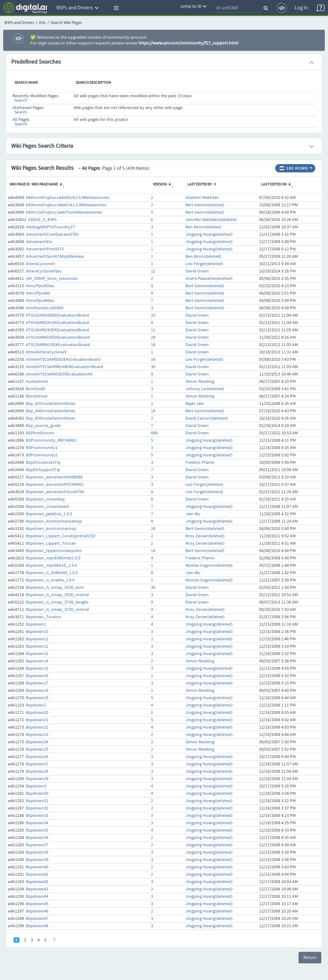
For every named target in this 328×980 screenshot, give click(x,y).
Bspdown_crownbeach (48, 507)
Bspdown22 (37, 727)
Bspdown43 (37, 889)
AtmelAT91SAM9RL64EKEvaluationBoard (65, 367)
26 (153, 529)
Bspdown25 (37, 749)
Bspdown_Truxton (44, 617)
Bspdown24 (37, 742)
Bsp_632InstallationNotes (51, 404)
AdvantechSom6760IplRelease (55, 257)
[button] (115, 8)
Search (21, 100)
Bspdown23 (37, 735)
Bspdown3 (36, 786)
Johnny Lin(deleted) (205, 389)
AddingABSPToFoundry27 (50, 227)
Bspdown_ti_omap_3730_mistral (57, 610)
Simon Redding (200, 382)
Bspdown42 (37, 882)
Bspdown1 (36, 624)
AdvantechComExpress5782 (52, 234)
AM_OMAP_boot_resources (52, 279)
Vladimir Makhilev (202, 198)
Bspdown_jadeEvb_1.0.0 (49, 514)
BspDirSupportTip (43, 470)
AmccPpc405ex (40, 286)
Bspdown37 (37, 845)
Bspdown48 (37, 926)
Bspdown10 (37, 632)
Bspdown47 (37, 919)
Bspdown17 (37, 683)
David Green (197, 271)
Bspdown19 (37, 698)
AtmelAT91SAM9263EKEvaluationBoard (63, 360)
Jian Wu (193, 514)
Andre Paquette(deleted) (209, 279)
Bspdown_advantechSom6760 (55, 492)
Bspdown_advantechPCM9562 (55, 485)
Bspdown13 (37, 654)
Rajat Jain (195, 404)
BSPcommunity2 (42, 455)
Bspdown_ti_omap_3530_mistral (57, 595)
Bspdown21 (37, 720)
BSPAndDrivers (40, 433)
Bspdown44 (37, 897)
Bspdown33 (37, 816)
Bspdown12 (37, 646)
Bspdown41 (37, 874)
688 (154, 433)
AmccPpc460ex (40, 301)
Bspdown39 (37, 860)
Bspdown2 (36, 705)
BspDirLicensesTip (43, 462)
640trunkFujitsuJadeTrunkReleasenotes (64, 212)
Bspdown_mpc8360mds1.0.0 (53, 558)
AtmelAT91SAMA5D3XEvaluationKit (59, 374)
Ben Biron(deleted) (203, 227)
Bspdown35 (37, 830)
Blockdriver (37, 396)
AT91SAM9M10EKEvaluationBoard (58, 345)
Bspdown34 (37, 823)
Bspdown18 (37, 691)
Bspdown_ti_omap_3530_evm (55, 588)
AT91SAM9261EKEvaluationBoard (57, 323)
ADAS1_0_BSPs (42, 220)
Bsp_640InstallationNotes (51, 411)
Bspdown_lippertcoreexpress (54, 551)
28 (153, 337)
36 (153, 588)
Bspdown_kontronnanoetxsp (54, 521)
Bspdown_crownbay (45, 499)
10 (153, 315)
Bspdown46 (37, 911)
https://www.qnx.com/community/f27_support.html (188, 43)
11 (153, 330)
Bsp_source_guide (43, 426)
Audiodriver (37, 382)
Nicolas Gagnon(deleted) (209, 565)
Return (310, 958)
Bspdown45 (37, 904)
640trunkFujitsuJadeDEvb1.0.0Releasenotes (68, 198)
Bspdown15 (37, 668)
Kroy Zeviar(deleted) (205, 536)
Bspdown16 (37, 676)
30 (153, 367)
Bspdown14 (37, 661)
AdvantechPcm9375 (45, 249)
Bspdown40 (37, 867)
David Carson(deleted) (207, 418)
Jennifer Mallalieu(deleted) (211, 220)
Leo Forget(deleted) (204, 264)
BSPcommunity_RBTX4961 (51, 440)
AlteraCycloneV (41, 264)
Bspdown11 (37, 639)
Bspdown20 (37, 713)
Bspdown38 (37, 852)
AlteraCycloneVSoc (44, 271)
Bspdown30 (37, 794)
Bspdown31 (37, 801)
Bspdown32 (37, 808)
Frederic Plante (200, 462)
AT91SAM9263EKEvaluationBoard (57, 330)
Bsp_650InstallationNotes (51, 418)
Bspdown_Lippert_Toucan (51, 543)
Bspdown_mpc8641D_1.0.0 (52, 565)
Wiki (42, 23)
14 (153, 345)
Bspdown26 (37, 757)
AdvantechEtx (39, 242)
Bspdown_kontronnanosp (51, 529)
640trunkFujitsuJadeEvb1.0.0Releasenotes (66, 205)
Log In (301, 8)
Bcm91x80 (36, 389)
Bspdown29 (37, 779)
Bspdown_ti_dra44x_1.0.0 (50, 580)
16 (153, 360)
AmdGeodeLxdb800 (45, 308)
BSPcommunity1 (42, 448)
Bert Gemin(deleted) (205, 205)
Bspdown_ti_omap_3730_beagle (57, 602)
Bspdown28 (37, 771)
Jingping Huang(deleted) (209, 234)
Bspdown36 (37, 838)
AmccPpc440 (38, 293)
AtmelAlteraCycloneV (46, 352)
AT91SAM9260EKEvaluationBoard (57, 315)
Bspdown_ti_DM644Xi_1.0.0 (52, 573)
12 (153, 271)
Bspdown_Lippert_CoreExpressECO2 (61, 536)
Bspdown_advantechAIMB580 (54, 477)
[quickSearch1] (237, 8)
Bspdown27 (37, 764)
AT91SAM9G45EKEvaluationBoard (58, 337)
